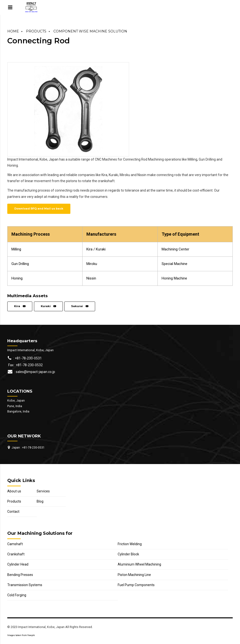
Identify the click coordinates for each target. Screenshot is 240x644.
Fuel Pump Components (136, 585)
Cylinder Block (128, 554)
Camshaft (15, 544)
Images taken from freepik (21, 635)
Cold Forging (17, 595)
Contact (13, 512)
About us (14, 491)
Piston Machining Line (134, 575)
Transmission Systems (25, 585)
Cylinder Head (18, 564)
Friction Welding (130, 544)
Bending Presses (20, 575)
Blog (40, 501)
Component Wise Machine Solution (90, 31)
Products (36, 31)
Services (43, 491)
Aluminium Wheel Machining (139, 564)
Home (13, 31)
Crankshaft (16, 554)
